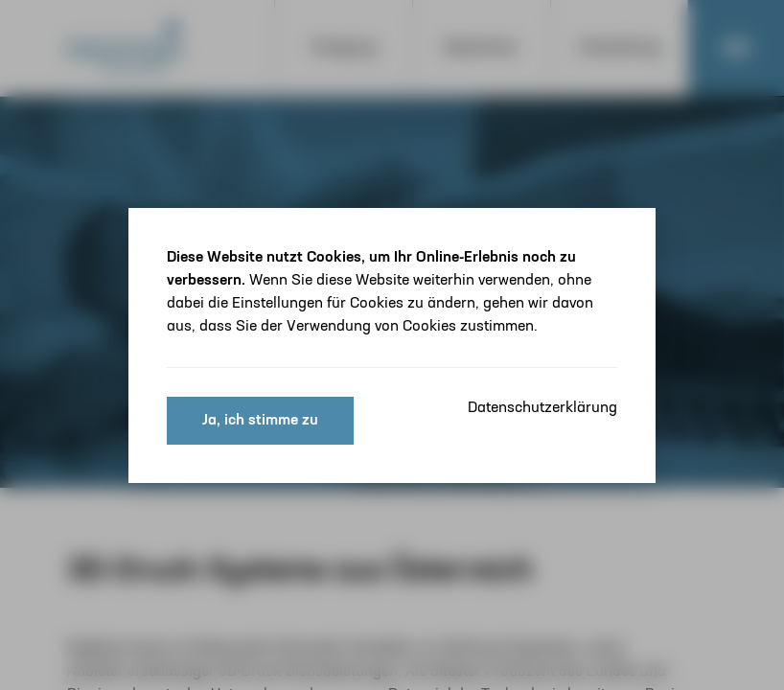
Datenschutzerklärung (542, 408)
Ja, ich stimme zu (260, 421)
